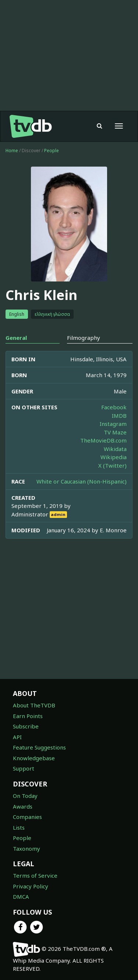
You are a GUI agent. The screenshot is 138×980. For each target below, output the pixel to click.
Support (24, 768)
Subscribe (26, 726)
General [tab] (16, 338)
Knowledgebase (34, 758)
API (17, 737)
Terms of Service (35, 875)
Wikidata (115, 449)
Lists (19, 827)
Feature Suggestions (39, 747)
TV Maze (115, 432)
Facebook (114, 407)
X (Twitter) (112, 465)
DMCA (21, 897)
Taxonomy (26, 848)
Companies (27, 817)
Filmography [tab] (84, 338)
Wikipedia (114, 457)
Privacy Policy (31, 886)
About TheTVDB (34, 705)
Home (12, 151)
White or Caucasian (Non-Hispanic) (82, 481)
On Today (25, 796)
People (52, 151)
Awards (23, 806)
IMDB (119, 416)
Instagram (113, 424)
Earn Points (28, 716)
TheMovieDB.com (103, 440)
